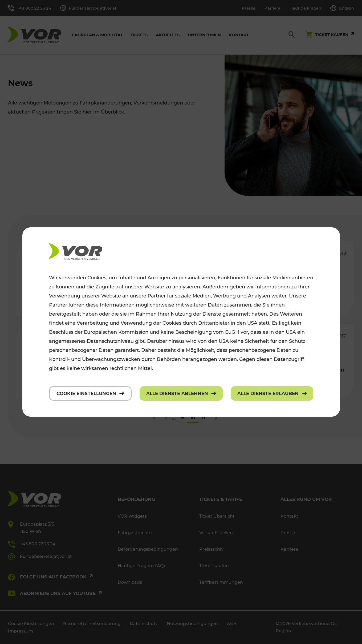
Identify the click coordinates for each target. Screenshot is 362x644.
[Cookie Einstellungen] (90, 393)
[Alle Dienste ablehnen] (181, 393)
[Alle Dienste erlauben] (272, 393)
